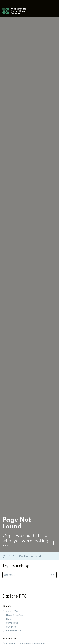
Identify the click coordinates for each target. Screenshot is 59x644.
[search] (29, 575)
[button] (53, 11)
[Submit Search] (53, 575)
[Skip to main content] (53, 544)
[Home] (4, 556)
